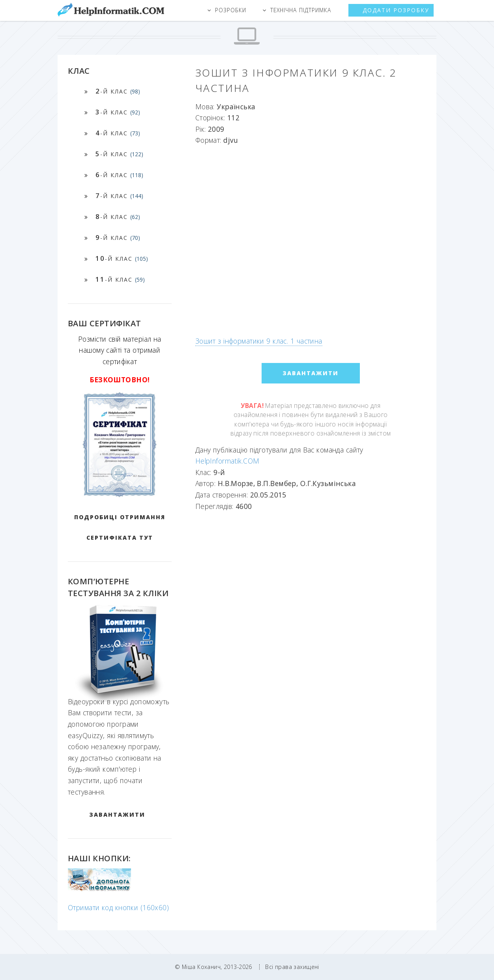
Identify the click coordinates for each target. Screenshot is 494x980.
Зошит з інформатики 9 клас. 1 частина (259, 341)
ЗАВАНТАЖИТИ (117, 814)
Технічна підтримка (301, 10)
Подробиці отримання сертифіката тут (120, 527)
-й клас (118, 91)
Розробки (231, 10)
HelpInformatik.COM (227, 461)
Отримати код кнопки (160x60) (118, 907)
